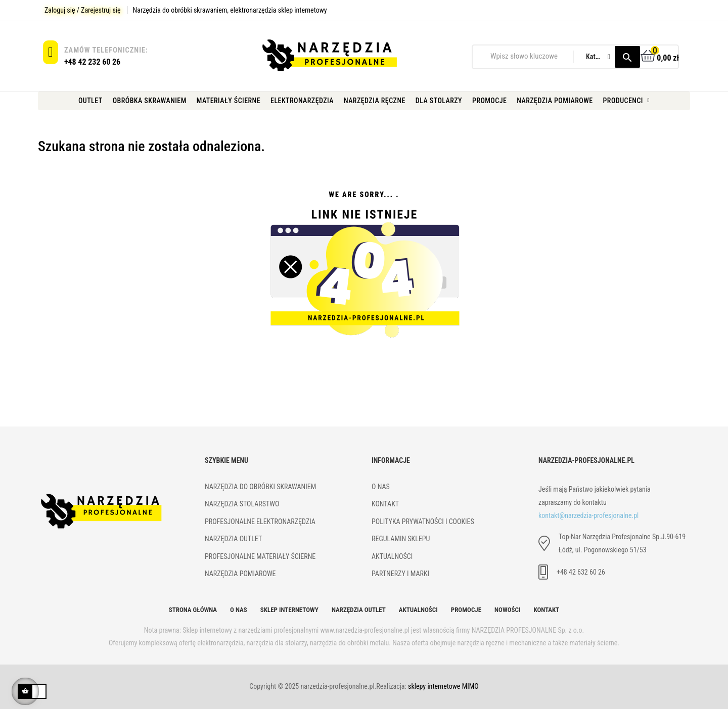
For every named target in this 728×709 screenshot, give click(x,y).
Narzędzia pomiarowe (240, 574)
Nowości (507, 610)
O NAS (381, 487)
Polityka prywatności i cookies (423, 522)
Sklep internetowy (289, 610)
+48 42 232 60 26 (92, 62)
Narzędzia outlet (233, 539)
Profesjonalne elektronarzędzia (260, 522)
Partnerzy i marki (400, 574)
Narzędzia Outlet (359, 610)
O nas (239, 610)
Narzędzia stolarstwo (242, 504)
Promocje (466, 610)
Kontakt (546, 610)
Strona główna (193, 610)
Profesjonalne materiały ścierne (260, 556)
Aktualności (392, 556)
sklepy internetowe (434, 686)
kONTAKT (385, 504)
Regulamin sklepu (401, 539)
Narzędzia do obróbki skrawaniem (260, 487)
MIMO (470, 686)
